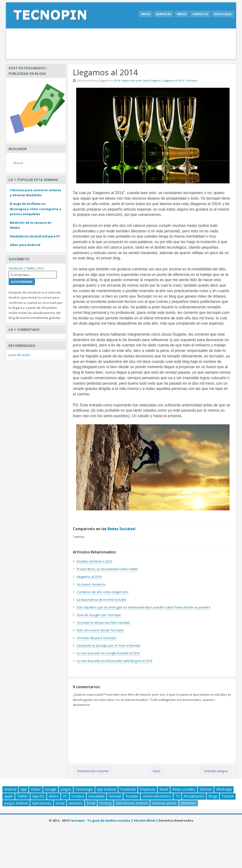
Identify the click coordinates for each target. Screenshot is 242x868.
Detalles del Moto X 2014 (94, 561)
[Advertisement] (121, 44)
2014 (117, 80)
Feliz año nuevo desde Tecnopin (100, 630)
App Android (107, 789)
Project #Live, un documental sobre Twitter (107, 569)
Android (10, 789)
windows (76, 803)
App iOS (38, 796)
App (24, 789)
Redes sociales (184, 789)
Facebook (16, 268)
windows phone (164, 803)
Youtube (132, 796)
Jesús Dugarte (152, 80)
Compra (78, 796)
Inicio (146, 14)
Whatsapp (224, 789)
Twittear (79, 537)
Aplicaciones (42, 803)
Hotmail (115, 796)
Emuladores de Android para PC (35, 236)
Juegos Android (16, 803)
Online (36, 789)
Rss (41, 268)
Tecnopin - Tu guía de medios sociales (100, 820)
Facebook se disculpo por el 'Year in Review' (109, 645)
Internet (206, 789)
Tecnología (84, 789)
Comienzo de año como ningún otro (103, 592)
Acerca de (164, 14)
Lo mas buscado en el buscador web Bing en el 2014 (114, 661)
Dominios (188, 803)
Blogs (213, 796)
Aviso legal (223, 14)
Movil (164, 789)
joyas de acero (19, 355)
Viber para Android (25, 245)
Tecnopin (191, 80)
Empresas (148, 789)
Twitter (31, 268)
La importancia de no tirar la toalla (101, 600)
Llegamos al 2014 (173, 80)
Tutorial (228, 796)
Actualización (194, 796)
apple (9, 796)
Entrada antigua (216, 771)
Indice (182, 14)
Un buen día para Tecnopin (96, 638)
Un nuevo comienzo (91, 584)
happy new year (132, 80)
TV (177, 796)
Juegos (66, 789)
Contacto (200, 14)
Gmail (60, 803)
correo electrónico (157, 796)
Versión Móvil (144, 820)
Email (91, 803)
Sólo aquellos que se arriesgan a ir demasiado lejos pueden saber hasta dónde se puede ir (144, 607)
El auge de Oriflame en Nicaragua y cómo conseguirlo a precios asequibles (35, 209)
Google (51, 789)
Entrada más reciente (93, 771)
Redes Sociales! (121, 529)
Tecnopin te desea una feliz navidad (103, 622)
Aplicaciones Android (132, 803)
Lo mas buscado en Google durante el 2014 (108, 653)
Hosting (105, 803)
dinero (54, 796)
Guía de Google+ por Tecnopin (99, 615)
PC (65, 796)
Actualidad (96, 796)
